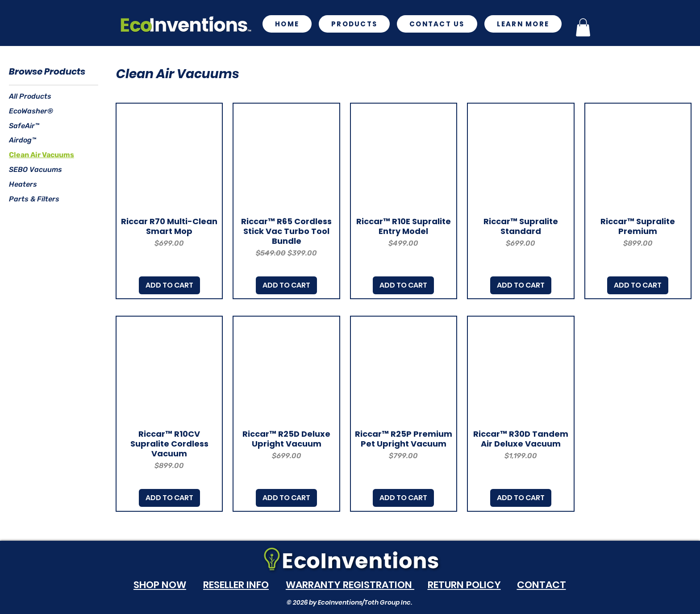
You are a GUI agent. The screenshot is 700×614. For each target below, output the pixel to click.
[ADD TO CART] (169, 285)
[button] (523, 24)
